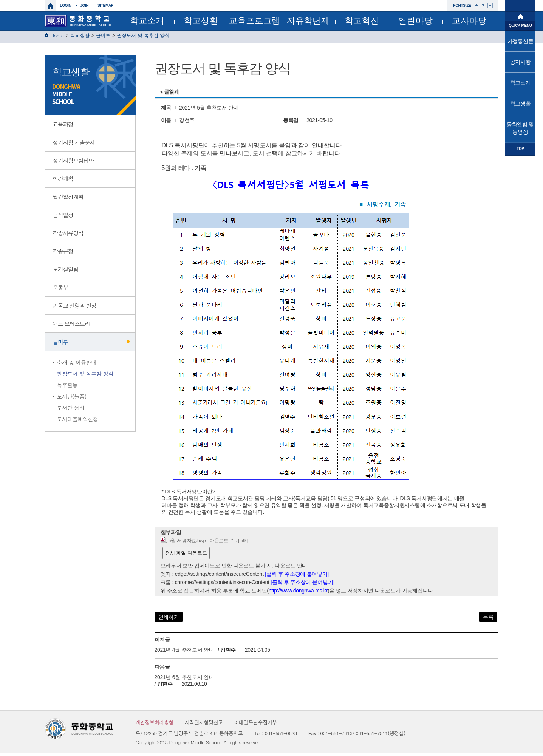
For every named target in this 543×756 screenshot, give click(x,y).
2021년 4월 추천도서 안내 (185, 652)
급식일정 (63, 217)
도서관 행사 (71, 410)
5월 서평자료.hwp (187, 543)
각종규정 (63, 254)
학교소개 (147, 20)
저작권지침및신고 (204, 725)
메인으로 (520, 16)
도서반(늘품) (72, 399)
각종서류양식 (68, 236)
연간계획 (63, 181)
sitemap (105, 5)
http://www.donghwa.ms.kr (298, 593)
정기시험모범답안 (73, 163)
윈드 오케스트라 (71, 326)
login (66, 5)
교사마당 (469, 20)
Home (57, 38)
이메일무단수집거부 (256, 725)
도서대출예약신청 (78, 422)
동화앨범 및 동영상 (520, 128)
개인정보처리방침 (155, 725)
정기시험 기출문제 (74, 145)
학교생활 (201, 20)
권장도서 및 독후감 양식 (143, 38)
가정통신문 (521, 41)
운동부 (61, 290)
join (84, 5)
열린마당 (415, 20)
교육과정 (63, 127)
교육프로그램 (254, 20)
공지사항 (521, 62)
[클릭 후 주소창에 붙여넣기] (297, 577)
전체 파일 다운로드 (186, 556)
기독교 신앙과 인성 (75, 308)
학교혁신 (362, 20)
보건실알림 (66, 272)
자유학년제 (308, 20)
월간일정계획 (68, 199)
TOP (520, 149)
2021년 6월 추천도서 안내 (184, 680)
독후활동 (67, 388)
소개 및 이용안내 (77, 365)
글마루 (103, 38)
